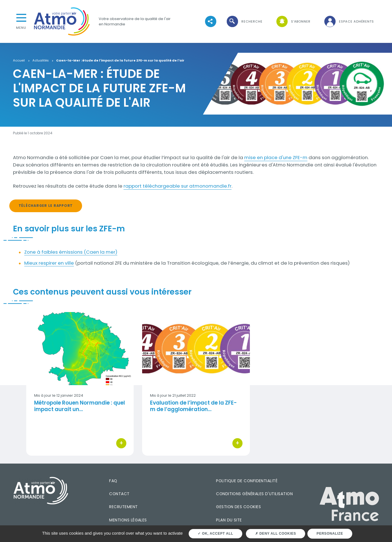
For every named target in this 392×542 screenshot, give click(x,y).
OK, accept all (215, 534)
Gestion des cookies (238, 507)
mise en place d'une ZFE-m (276, 157)
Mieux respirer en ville (49, 263)
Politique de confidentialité (247, 481)
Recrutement (123, 507)
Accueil (19, 61)
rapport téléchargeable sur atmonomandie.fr (178, 186)
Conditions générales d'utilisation (254, 494)
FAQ (113, 481)
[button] (244, 22)
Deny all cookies (276, 534)
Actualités (41, 61)
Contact (119, 494)
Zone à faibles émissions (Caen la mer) (71, 252)
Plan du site (229, 520)
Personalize (330, 534)
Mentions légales (128, 520)
